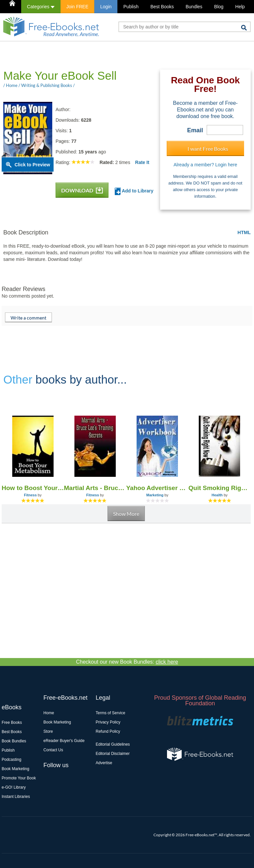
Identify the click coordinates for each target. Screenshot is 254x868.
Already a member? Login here (205, 165)
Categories (41, 7)
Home (49, 713)
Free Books (12, 723)
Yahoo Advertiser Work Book (157, 488)
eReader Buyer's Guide (64, 741)
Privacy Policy (108, 722)
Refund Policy (108, 731)
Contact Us (53, 750)
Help (240, 7)
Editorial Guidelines (113, 744)
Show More (126, 514)
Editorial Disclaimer (113, 754)
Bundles (194, 7)
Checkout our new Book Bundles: (127, 662)
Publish (131, 7)
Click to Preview (32, 165)
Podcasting (11, 760)
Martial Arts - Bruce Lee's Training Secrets (95, 488)
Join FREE (77, 7)
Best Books (162, 7)
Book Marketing (15, 769)
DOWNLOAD (82, 190)
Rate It (142, 162)
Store (48, 731)
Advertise (104, 763)
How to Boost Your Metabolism (33, 488)
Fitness (31, 495)
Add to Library (134, 191)
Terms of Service (110, 713)
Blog (219, 7)
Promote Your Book (19, 778)
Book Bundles (14, 741)
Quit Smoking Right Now (220, 488)
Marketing (155, 495)
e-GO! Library (14, 787)
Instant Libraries (16, 797)
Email (195, 130)
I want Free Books (208, 149)
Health (217, 495)
